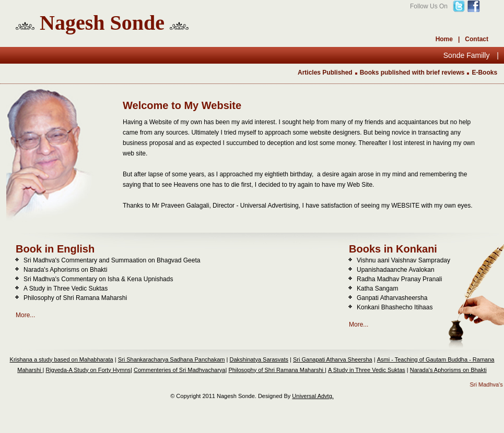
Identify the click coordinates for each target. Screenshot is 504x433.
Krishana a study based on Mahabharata (62, 359)
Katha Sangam (377, 288)
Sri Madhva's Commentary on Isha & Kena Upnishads (98, 279)
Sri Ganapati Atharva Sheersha (333, 359)
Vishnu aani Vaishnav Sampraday (403, 260)
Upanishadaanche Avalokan (396, 270)
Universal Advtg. (313, 396)
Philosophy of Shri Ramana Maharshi (75, 298)
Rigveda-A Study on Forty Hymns (88, 370)
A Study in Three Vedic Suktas (66, 288)
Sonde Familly (468, 55)
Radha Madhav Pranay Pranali (399, 279)
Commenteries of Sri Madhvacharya (179, 370)
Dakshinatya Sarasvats (259, 359)
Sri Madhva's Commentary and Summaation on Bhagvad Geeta (112, 260)
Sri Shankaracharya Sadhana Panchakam (172, 359)
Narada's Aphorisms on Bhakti (65, 270)
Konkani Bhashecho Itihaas (395, 307)
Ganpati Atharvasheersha (392, 298)
